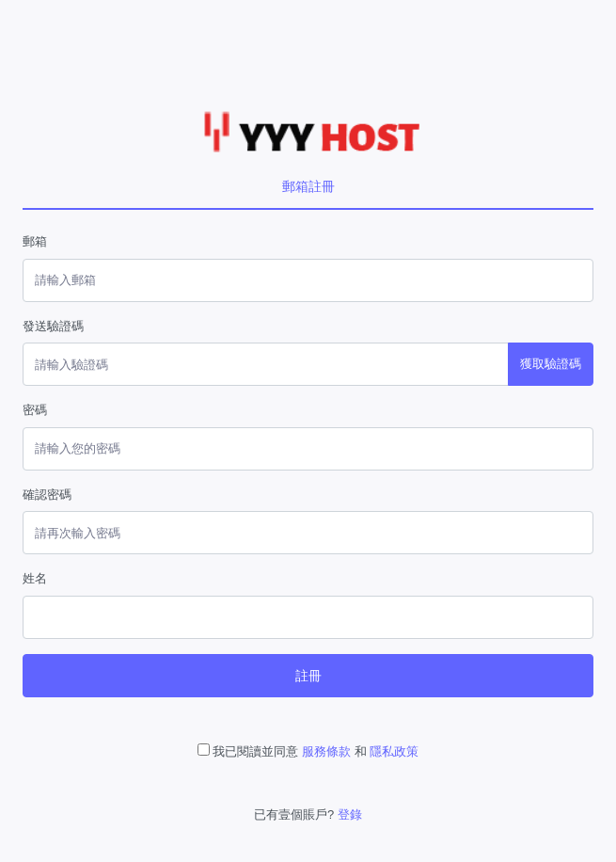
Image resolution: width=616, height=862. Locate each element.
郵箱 (35, 241)
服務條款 (326, 751)
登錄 (350, 814)
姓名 (35, 578)
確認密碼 (47, 495)
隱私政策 (394, 751)
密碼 (35, 410)
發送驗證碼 (53, 326)
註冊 (308, 676)
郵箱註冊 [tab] (308, 186)
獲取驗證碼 (551, 364)
